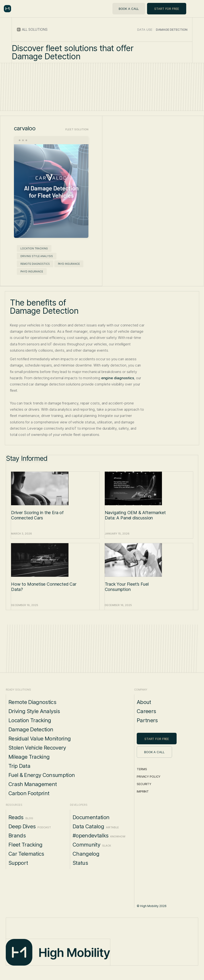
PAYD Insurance (69, 264)
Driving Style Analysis (37, 256)
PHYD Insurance (32, 271)
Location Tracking (34, 248)
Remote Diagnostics (35, 264)
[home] (7, 9)
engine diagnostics (118, 378)
